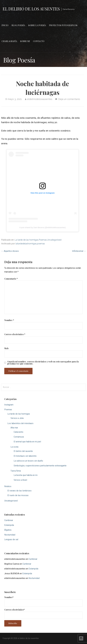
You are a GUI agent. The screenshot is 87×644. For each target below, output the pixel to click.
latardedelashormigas (26, 244)
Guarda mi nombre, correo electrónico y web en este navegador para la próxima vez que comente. (43, 363)
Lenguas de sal (11, 539)
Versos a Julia (17, 418)
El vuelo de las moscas (18, 495)
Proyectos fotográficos (63, 25)
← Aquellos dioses (10, 251)
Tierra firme (16, 471)
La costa (14, 447)
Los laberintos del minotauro (20, 423)
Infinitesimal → (79, 251)
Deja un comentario (69, 99)
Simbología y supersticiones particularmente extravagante (40, 466)
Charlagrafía (9, 41)
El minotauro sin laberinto (25, 456)
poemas (41, 244)
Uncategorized (54, 240)
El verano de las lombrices (19, 491)
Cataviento (18, 432)
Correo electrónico (15, 334)
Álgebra (8, 530)
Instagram (9, 405)
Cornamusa (19, 437)
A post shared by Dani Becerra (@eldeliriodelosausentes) (43, 227)
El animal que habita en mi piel (27, 442)
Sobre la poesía (37, 25)
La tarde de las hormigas (26, 240)
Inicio (5, 25)
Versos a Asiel (20, 480)
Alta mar (14, 428)
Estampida (9, 525)
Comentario (11, 279)
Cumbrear (9, 520)
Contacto (39, 41)
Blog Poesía (18, 25)
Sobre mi (25, 41)
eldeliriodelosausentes (40, 99)
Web (6, 348)
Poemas (43, 240)
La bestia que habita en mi (26, 475)
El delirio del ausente (23, 451)
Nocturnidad (10, 535)
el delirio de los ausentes (31, 9)
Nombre (9, 320)
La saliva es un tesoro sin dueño (28, 461)
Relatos (8, 486)
